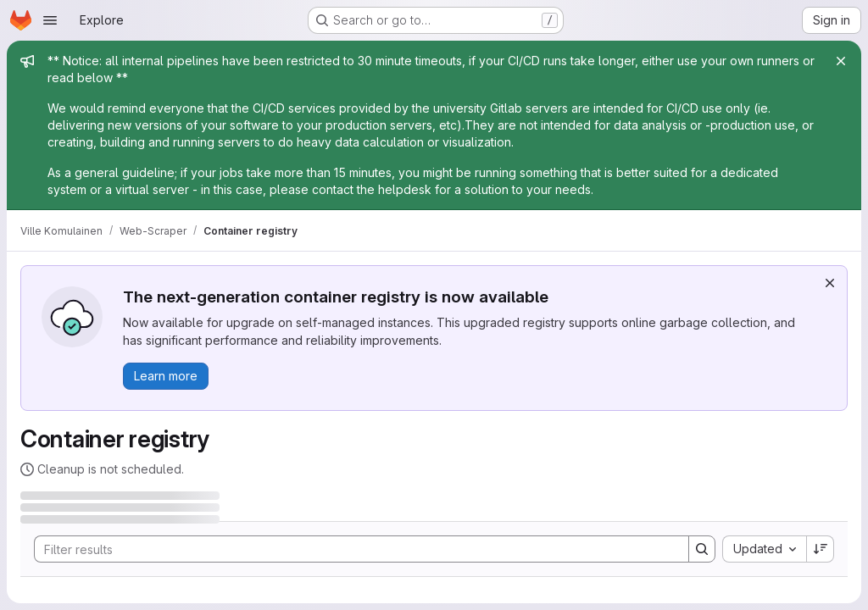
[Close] (841, 61)
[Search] (353, 549)
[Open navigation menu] (50, 20)
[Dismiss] (830, 283)
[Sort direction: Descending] (821, 549)
